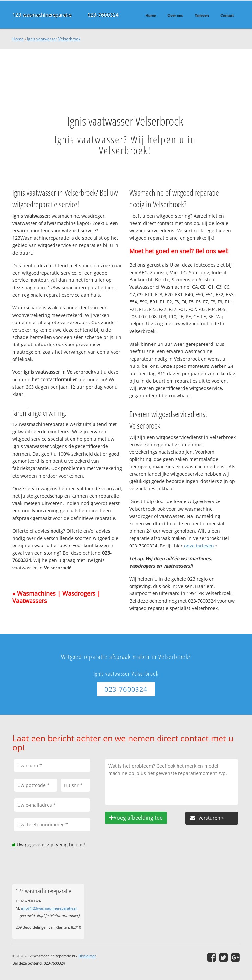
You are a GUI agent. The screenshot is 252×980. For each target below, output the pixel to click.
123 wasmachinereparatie (42, 15)
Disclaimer (87, 956)
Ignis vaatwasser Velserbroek (54, 39)
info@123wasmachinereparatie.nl (49, 908)
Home (18, 39)
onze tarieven (199, 546)
